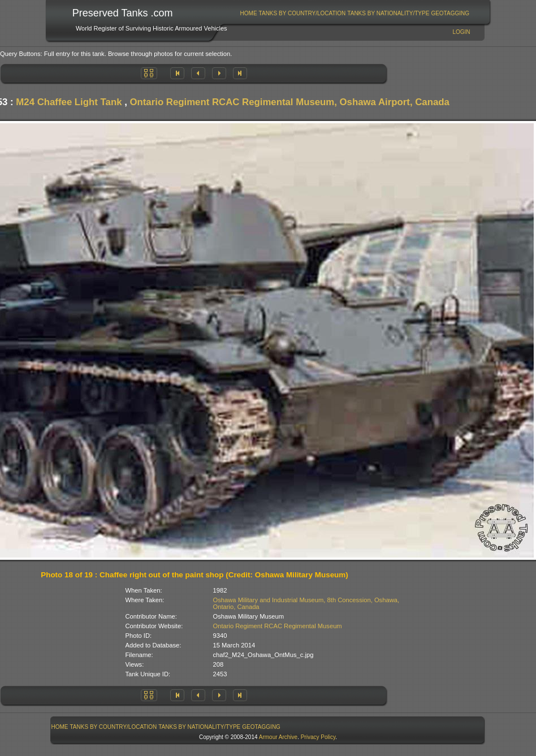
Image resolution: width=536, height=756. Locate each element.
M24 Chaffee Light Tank (69, 102)
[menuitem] (248, 13)
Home (249, 13)
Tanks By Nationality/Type (388, 13)
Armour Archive (278, 737)
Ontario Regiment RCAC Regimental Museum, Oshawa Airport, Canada (289, 102)
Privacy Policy (318, 737)
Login (461, 32)
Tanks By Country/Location (302, 13)
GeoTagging (450, 13)
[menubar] (355, 13)
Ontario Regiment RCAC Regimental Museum (278, 626)
